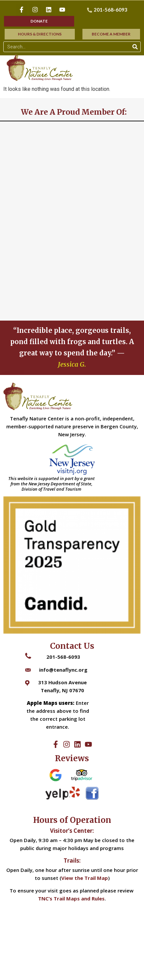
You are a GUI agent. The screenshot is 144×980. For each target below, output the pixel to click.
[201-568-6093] (108, 10)
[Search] (135, 47)
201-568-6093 (63, 657)
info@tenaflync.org (63, 670)
